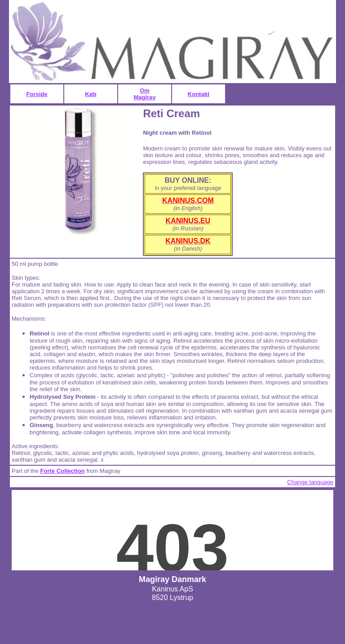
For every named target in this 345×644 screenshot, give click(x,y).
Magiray (144, 97)
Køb (91, 94)
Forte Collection (63, 471)
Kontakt (199, 94)
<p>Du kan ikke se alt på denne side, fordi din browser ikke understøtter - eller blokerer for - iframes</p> (172, 530)
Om (145, 90)
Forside (37, 94)
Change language (310, 482)
